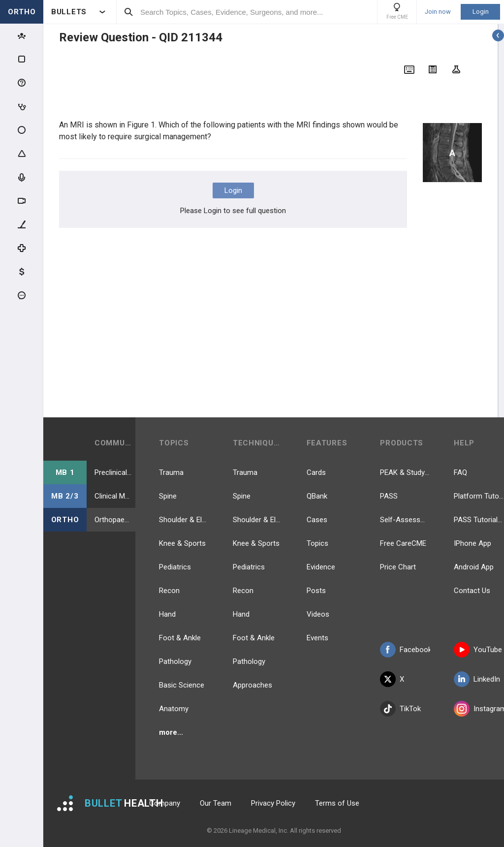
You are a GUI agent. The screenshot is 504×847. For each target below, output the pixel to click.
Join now (438, 12)
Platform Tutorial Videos (479, 496)
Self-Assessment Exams (405, 520)
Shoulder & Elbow (184, 520)
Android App (474, 567)
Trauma (171, 472)
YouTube (478, 650)
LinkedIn (477, 679)
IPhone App (472, 543)
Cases (317, 520)
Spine (168, 496)
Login (481, 12)
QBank (317, 496)
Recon (169, 591)
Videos (318, 614)
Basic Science (182, 685)
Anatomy (174, 709)
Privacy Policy (273, 803)
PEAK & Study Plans (405, 472)
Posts (316, 591)
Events (317, 638)
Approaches (252, 685)
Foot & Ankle (180, 638)
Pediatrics (175, 567)
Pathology (175, 661)
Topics (317, 543)
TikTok (400, 709)
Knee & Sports (182, 543)
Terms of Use (337, 803)
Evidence (321, 567)
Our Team (216, 803)
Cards (316, 472)
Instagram (479, 709)
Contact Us (472, 591)
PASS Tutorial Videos (479, 520)
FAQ (460, 472)
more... (171, 732)
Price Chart (398, 567)
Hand (167, 614)
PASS (389, 496)
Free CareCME (403, 543)
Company (165, 803)
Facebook (405, 650)
